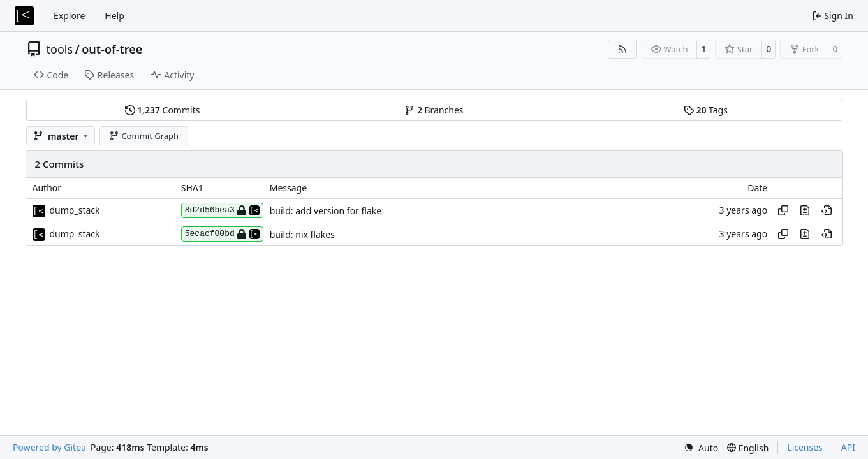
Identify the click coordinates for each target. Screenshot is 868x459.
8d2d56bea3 (222, 210)
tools (60, 49)
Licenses (805, 447)
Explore (69, 16)
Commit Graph (144, 136)
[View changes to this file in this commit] (805, 210)
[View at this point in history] (827, 210)
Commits (163, 110)
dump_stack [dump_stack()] (75, 210)
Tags (706, 110)
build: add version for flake (326, 211)
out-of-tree (112, 49)
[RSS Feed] (622, 49)
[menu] (701, 448)
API (848, 447)
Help (114, 16)
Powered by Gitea (49, 447)
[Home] (24, 16)
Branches (434, 110)
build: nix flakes (302, 234)
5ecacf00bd (222, 234)
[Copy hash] (783, 210)
